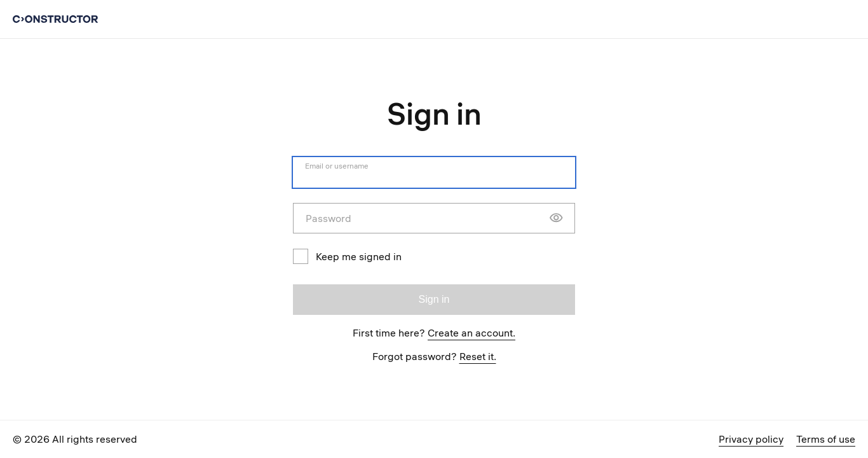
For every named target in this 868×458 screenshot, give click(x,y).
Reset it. (478, 356)
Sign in (434, 299)
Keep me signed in (347, 256)
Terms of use (826, 439)
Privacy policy (751, 439)
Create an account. (471, 333)
